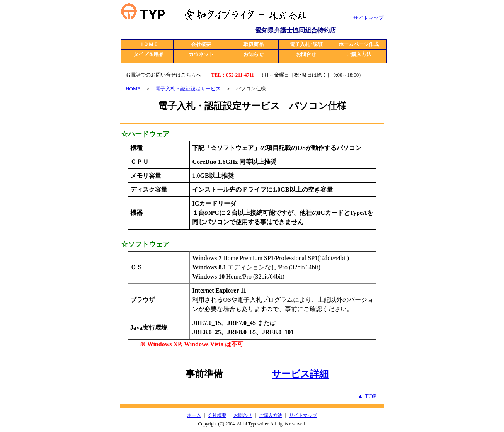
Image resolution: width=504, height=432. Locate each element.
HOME (133, 89)
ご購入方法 (271, 415)
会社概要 (217, 415)
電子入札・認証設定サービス (188, 89)
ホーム (194, 415)
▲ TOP (367, 396)
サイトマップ (303, 415)
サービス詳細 (300, 374)
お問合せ (243, 415)
